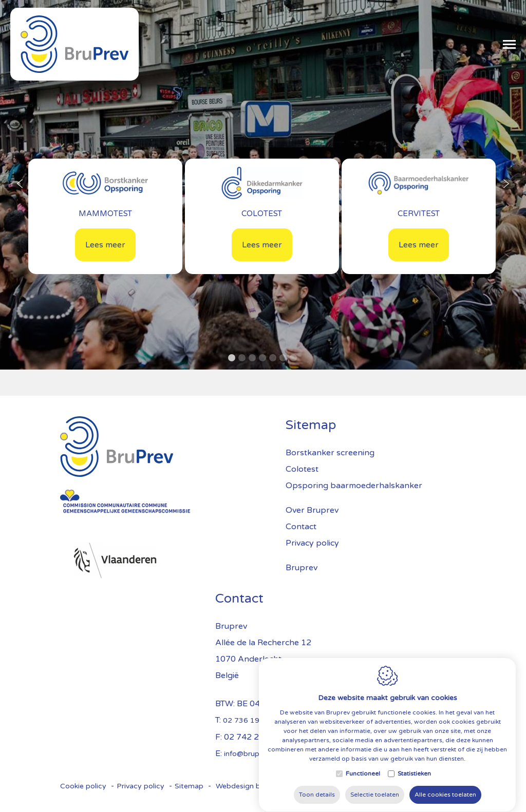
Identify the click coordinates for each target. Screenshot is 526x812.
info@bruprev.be (252, 754)
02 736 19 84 (247, 720)
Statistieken (414, 792)
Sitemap (189, 786)
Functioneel (363, 792)
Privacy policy (140, 786)
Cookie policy (83, 786)
